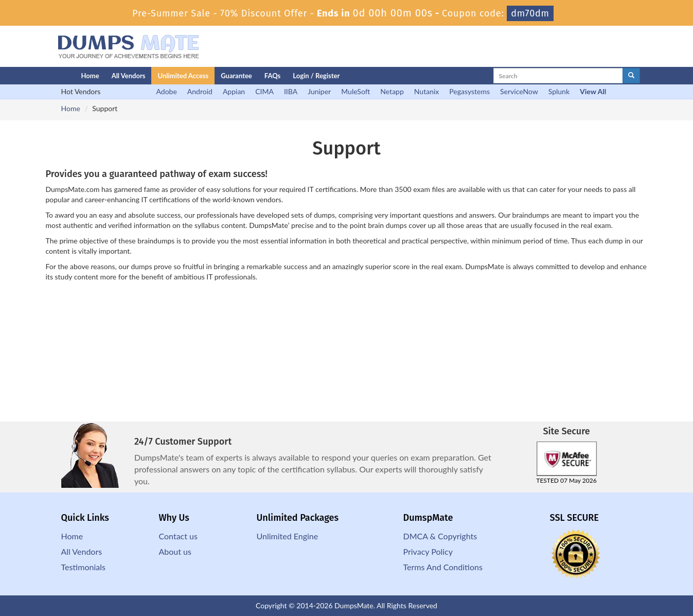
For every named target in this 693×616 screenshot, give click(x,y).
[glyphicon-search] (631, 76)
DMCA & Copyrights (440, 536)
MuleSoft (356, 91)
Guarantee (236, 76)
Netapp (392, 91)
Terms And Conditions (443, 567)
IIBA (291, 91)
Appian (234, 91)
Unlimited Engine (288, 536)
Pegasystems (469, 91)
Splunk (559, 91)
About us (175, 551)
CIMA (264, 91)
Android (200, 91)
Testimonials (83, 567)
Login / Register (316, 76)
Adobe (167, 91)
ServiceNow (519, 91)
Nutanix (427, 91)
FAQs (272, 76)
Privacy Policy (428, 551)
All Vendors (129, 76)
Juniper (319, 91)
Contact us (178, 536)
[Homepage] (47, 76)
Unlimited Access (183, 76)
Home (90, 76)
